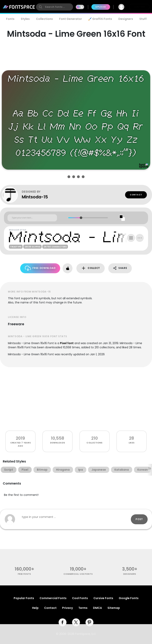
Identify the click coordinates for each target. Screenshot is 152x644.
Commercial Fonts (53, 598)
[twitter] (76, 622)
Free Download (40, 268)
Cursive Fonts (103, 598)
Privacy (67, 608)
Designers (126, 19)
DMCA (97, 608)
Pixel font (67, 343)
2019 (20, 438)
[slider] (81, 218)
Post (139, 519)
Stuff (143, 19)
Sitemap (114, 608)
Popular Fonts (24, 598)
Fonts (10, 19)
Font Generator (71, 19)
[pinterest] (89, 622)
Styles (25, 19)
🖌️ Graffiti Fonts (100, 19)
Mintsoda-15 (35, 197)
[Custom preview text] (32, 218)
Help (35, 608)
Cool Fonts (80, 598)
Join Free (139, 7)
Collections (44, 19)
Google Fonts (129, 598)
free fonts (24, 574)
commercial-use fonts (78, 574)
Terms (83, 608)
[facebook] (63, 622)
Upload (101, 7)
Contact (136, 195)
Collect (91, 268)
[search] (55, 7)
